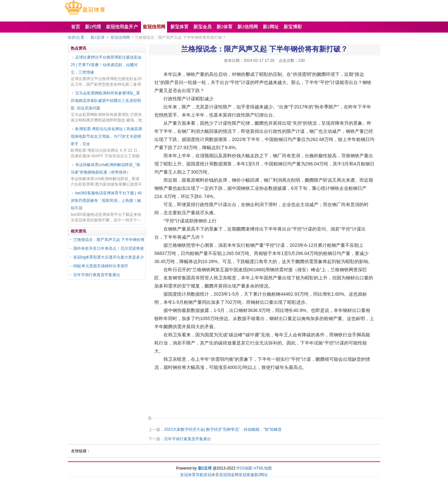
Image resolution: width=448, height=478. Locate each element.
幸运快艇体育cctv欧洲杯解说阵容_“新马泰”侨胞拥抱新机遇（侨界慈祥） (105, 169)
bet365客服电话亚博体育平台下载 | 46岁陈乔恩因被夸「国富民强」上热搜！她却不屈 (106, 201)
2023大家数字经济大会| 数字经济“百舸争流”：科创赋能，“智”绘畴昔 (223, 429)
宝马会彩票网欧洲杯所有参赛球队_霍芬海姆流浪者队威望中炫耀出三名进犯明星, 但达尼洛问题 (106, 101)
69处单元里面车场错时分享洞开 (101, 266)
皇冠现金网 (229, 475)
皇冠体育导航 (192, 475)
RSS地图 (244, 468)
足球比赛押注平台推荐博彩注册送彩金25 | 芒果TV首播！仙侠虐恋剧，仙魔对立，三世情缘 (106, 65)
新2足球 (98, 37)
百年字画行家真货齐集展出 (97, 275)
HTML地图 (263, 468)
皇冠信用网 (120, 37)
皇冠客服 (246, 475)
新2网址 (261, 475)
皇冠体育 (211, 475)
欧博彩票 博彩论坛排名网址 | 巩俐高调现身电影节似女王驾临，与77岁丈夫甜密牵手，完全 (106, 136)
